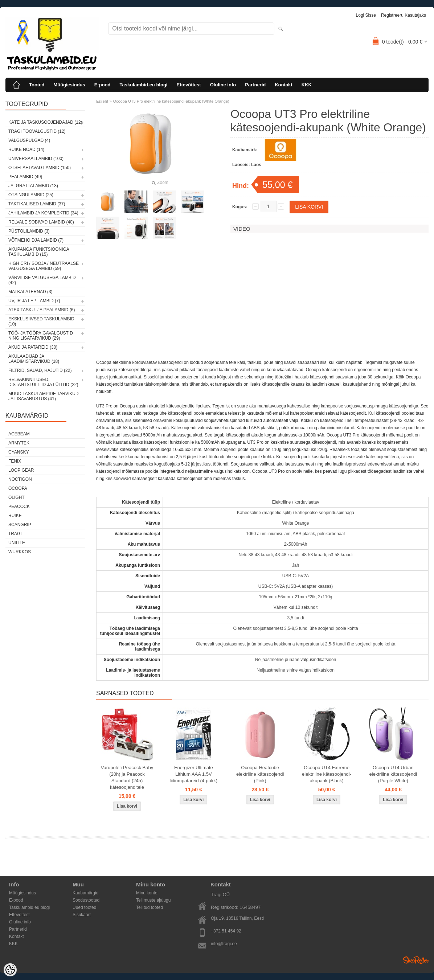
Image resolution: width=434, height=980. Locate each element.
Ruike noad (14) (26, 149)
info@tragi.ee (224, 944)
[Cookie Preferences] (10, 970)
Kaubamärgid (85, 893)
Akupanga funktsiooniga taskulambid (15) (39, 252)
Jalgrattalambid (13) (33, 186)
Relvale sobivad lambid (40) (41, 222)
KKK (307, 85)
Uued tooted (84, 907)
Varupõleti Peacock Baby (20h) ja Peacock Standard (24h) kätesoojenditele (127, 777)
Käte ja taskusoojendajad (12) (45, 122)
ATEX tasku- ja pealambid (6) (42, 310)
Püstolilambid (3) (29, 231)
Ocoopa (18, 488)
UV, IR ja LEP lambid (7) (34, 301)
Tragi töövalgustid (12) (37, 131)
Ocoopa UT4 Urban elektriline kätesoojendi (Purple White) (393, 774)
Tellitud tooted (150, 907)
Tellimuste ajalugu (153, 900)
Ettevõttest (189, 85)
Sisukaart (82, 915)
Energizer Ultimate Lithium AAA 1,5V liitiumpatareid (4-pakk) (194, 774)
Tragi (15, 534)
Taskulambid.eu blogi (144, 85)
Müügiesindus (69, 85)
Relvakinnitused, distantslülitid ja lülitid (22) (43, 382)
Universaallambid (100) (36, 159)
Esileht (102, 101)
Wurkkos (20, 552)
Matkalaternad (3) (30, 292)
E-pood (103, 85)
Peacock (19, 507)
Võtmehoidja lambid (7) (36, 240)
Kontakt (283, 85)
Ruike (15, 516)
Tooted (37, 85)
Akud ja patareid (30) (33, 347)
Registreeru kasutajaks (404, 15)
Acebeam (19, 434)
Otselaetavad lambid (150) (40, 168)
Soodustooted (86, 900)
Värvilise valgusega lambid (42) (42, 280)
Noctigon (20, 479)
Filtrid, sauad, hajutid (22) (40, 370)
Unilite (17, 543)
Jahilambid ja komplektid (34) (43, 213)
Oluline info (223, 85)
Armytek (19, 443)
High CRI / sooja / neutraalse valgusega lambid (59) (44, 266)
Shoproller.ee (416, 960)
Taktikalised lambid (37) (37, 204)
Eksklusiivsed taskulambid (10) (41, 321)
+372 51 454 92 (226, 931)
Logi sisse (366, 15)
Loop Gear (21, 470)
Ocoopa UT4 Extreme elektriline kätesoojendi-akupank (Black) (327, 774)
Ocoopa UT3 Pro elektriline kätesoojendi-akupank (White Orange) (171, 101)
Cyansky (19, 452)
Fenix (15, 461)
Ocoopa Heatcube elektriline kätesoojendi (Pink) (260, 774)
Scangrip (20, 525)
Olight (17, 497)
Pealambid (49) (25, 177)
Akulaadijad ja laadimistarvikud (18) (34, 359)
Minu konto (147, 893)
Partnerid (255, 85)
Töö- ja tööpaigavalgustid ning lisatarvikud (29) (41, 336)
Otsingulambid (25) (31, 195)
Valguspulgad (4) (29, 140)
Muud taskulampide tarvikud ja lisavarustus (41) (44, 396)
